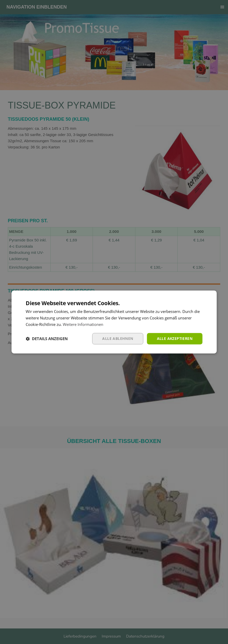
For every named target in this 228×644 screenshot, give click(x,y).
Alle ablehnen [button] (118, 338)
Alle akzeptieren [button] (175, 338)
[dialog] (114, 322)
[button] (47, 339)
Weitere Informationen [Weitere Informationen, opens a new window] (83, 324)
